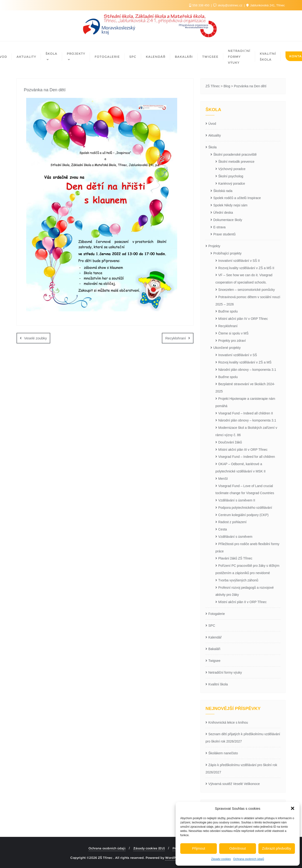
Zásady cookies (221, 859)
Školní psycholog (231, 176)
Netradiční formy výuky (225, 672)
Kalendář (215, 637)
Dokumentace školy (228, 220)
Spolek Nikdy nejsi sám (230, 205)
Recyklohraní (176, 338)
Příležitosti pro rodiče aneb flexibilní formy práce (247, 548)
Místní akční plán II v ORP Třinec (242, 602)
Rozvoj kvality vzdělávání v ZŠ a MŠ (245, 362)
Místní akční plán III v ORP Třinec (243, 450)
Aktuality (215, 135)
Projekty (214, 246)
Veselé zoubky (36, 338)
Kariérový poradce (232, 184)
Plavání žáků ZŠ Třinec (235, 558)
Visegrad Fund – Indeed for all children (247, 457)
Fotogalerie (217, 614)
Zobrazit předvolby (277, 848)
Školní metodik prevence (236, 162)
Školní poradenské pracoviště (235, 154)
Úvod (212, 124)
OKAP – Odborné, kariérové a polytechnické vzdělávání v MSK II (240, 468)
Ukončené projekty (227, 348)
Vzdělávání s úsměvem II (237, 500)
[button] (293, 808)
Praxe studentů (224, 234)
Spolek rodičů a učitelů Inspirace (237, 198)
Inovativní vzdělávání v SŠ (238, 355)
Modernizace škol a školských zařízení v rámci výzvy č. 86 (246, 431)
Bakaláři (214, 649)
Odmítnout (238, 848)
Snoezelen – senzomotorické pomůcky (247, 290)
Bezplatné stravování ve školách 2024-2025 (245, 388)
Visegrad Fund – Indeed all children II (246, 413)
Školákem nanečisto (223, 753)
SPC (212, 626)
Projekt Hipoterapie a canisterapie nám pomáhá (245, 402)
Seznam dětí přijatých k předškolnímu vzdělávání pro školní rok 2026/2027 (243, 738)
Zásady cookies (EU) (149, 848)
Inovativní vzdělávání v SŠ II (239, 261)
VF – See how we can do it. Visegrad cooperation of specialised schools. (244, 279)
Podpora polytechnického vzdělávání (245, 508)
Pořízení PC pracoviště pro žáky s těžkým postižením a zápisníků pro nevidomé (247, 569)
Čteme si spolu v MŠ (233, 333)
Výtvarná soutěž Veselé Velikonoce (234, 784)
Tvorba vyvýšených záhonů (238, 580)
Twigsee (214, 661)
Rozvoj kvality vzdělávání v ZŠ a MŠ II (246, 268)
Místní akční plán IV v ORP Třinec (243, 319)
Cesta (223, 529)
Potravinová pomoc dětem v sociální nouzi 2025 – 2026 (248, 301)
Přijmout (199, 848)
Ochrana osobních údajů (249, 859)
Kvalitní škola (218, 684)
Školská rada (223, 191)
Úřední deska (223, 213)
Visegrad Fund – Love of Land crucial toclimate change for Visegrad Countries (245, 490)
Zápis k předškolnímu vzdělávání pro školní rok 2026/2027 (241, 769)
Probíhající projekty (227, 253)
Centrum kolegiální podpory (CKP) (243, 515)
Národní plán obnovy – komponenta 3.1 (247, 370)
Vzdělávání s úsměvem (235, 537)
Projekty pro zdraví (232, 341)
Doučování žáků (230, 442)
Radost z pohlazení (232, 522)
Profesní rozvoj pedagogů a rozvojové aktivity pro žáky (245, 591)
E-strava (219, 227)
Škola (212, 147)
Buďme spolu (228, 311)
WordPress (174, 858)
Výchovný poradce (232, 169)
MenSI (223, 479)
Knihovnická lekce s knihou (228, 722)
